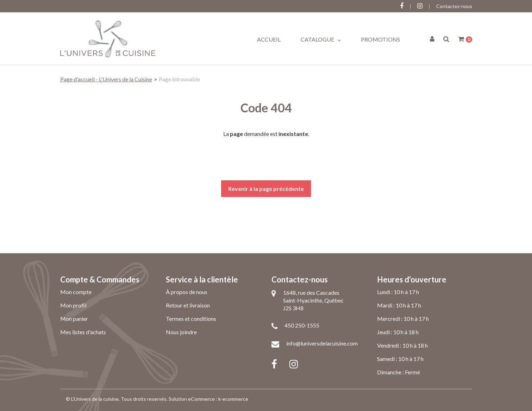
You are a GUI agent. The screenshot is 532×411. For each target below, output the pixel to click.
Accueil (269, 39)
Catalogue (321, 39)
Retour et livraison (188, 305)
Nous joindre (181, 332)
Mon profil (73, 305)
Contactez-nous (454, 6)
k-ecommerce (233, 399)
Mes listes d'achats (83, 332)
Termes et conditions (191, 319)
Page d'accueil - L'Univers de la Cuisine (106, 79)
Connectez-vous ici (81, 6)
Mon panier (74, 319)
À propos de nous (187, 292)
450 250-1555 (302, 325)
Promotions (380, 39)
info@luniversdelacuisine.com (322, 343)
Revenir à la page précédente (266, 189)
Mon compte (76, 292)
